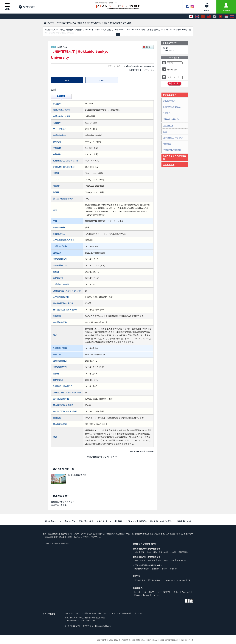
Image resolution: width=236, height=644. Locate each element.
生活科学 (155, 569)
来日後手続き (169, 101)
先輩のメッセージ (104, 521)
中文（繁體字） (165, 592)
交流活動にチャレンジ (173, 138)
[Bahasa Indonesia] (226, 16)
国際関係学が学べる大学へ (63, 502)
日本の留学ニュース (53, 521)
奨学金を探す (169, 164)
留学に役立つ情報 (86, 521)
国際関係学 (183, 552)
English (137, 592)
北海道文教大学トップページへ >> (102, 457)
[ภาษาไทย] (232, 16)
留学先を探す (70, 521)
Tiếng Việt (186, 592)
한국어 (176, 592)
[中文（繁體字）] (209, 16)
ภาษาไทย (156, 595)
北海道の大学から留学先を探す (57, 543)
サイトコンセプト (73, 626)
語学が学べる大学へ (60, 505)
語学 (143, 552)
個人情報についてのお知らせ (162, 521)
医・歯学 (152, 560)
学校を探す (27, 7)
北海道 (60, 47)
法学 (149, 552)
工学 (172, 560)
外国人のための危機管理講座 (174, 157)
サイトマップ (131, 521)
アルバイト (168, 125)
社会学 (173, 552)
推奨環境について (184, 521)
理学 (166, 560)
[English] (197, 16)
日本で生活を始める (172, 107)
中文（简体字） (149, 592)
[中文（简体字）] (203, 16)
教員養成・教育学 (142, 569)
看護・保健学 (140, 560)
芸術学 (164, 569)
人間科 (102, 80)
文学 (136, 552)
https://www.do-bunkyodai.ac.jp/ (140, 66)
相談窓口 (167, 144)
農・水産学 (181, 560)
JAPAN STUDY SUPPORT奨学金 (178, 580)
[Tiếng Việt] (220, 16)
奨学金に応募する (171, 119)
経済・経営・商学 (161, 552)
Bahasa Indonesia (142, 595)
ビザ (165, 132)
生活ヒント (168, 113)
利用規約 (143, 521)
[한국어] (215, 16)
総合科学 (173, 569)
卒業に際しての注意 (172, 150)
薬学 (160, 560)
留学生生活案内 (170, 95)
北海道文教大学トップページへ (141, 70)
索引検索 (118, 521)
